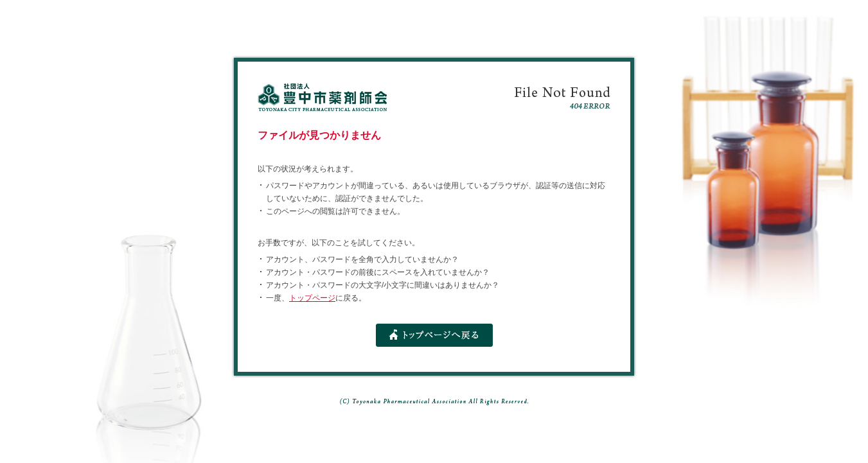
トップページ (312, 298)
